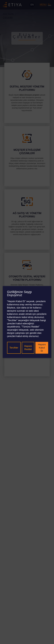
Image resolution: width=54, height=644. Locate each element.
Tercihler (14, 348)
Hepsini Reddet (28, 348)
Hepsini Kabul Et (42, 348)
